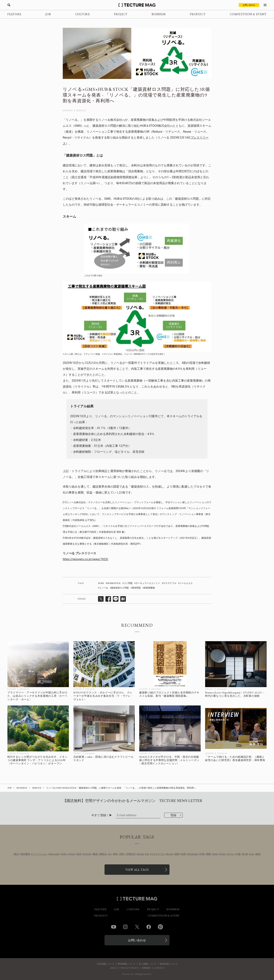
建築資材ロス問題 (120, 588)
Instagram (125, 927)
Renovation (55, 854)
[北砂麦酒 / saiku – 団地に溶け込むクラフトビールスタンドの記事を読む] (104, 728)
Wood (72, 854)
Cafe (252, 854)
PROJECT (121, 14)
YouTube (87, 854)
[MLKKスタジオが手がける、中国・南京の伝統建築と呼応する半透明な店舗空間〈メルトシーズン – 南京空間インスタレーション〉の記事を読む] (170, 728)
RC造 (245, 854)
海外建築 (25, 854)
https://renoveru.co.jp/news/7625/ (86, 559)
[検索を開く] (9, 5)
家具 (258, 854)
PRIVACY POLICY (130, 968)
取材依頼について (169, 964)
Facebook (149, 927)
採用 (177, 854)
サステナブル (170, 583)
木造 (79, 854)
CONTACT (159, 968)
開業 (209, 854)
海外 (116, 854)
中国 (202, 854)
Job (147, 854)
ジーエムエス (186, 583)
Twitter (137, 927)
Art (110, 854)
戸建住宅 (131, 854)
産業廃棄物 (149, 588)
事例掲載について (127, 964)
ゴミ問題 (128, 583)
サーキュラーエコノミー (148, 583)
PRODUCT (198, 14)
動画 (96, 854)
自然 (184, 854)
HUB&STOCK (114, 583)
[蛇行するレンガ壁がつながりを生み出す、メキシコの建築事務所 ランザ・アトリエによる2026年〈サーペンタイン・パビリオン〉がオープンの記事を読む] (38, 728)
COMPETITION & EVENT (248, 14)
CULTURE (82, 14)
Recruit (170, 854)
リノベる (104, 588)
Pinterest (160, 927)
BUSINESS (159, 14)
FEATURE (14, 14)
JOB (48, 14)
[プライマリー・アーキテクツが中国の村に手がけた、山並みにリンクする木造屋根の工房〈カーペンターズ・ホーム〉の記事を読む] (38, 664)
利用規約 (146, 968)
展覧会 (103, 854)
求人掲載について (148, 964)
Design (141, 854)
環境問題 (136, 588)
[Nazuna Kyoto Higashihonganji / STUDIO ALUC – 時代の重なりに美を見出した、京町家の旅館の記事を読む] (236, 664)
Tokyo (65, 854)
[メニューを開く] (265, 5)
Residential (193, 854)
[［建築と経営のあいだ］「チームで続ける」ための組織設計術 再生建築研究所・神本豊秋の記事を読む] (236, 728)
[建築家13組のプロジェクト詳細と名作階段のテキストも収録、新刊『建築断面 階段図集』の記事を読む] (170, 664)
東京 (17, 854)
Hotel (216, 854)
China (223, 854)
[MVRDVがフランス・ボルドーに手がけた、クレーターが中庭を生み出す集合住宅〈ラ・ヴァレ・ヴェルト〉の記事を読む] (104, 664)
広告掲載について (106, 964)
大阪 (239, 854)
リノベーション (40, 854)
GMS (102, 583)
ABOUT (114, 968)
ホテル (231, 854)
